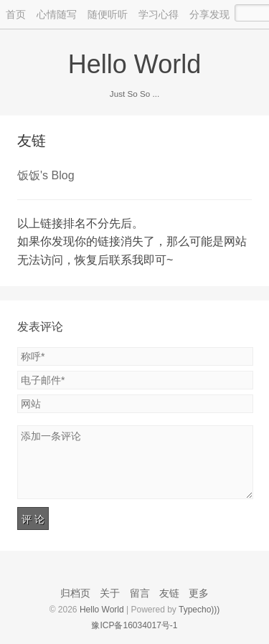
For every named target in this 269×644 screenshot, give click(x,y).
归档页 (75, 593)
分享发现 (209, 14)
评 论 (33, 519)
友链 (32, 141)
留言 (140, 593)
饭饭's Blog (46, 175)
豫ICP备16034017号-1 (134, 625)
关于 (110, 593)
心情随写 (57, 14)
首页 (16, 14)
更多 (199, 593)
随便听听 (108, 14)
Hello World (134, 64)
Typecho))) (199, 610)
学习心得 (159, 14)
